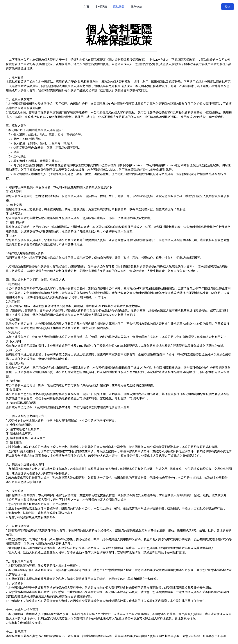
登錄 (228, 7)
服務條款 (136, 7)
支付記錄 (101, 7)
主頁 (86, 7)
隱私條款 (119, 7)
